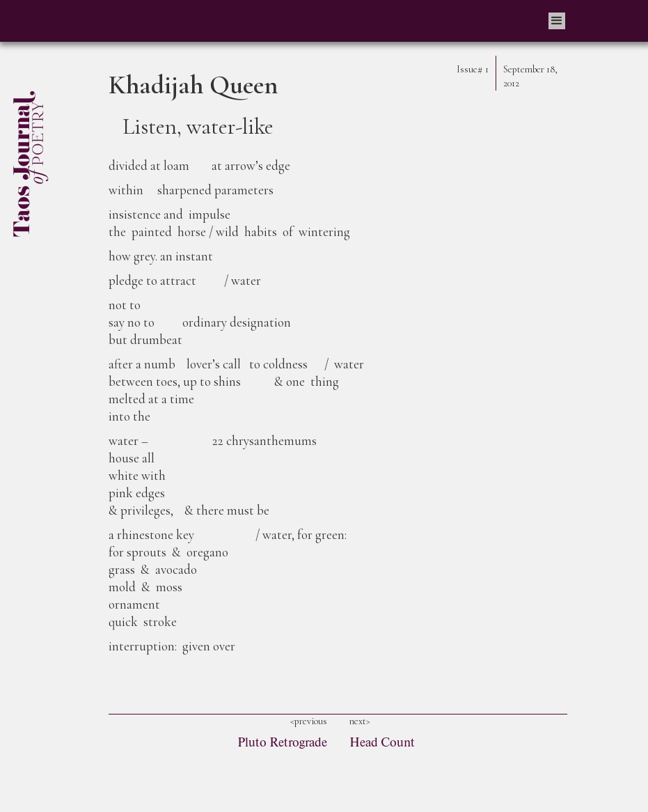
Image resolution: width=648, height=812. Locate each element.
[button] (557, 21)
